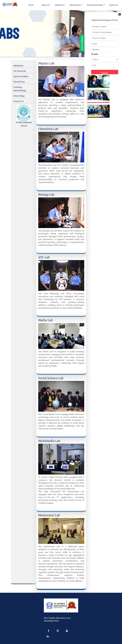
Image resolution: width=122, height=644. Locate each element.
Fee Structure (20, 71)
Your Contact (105, 43)
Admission (18, 66)
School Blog (19, 96)
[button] (46, 5)
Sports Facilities (21, 76)
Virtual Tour (19, 82)
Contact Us (18, 101)
